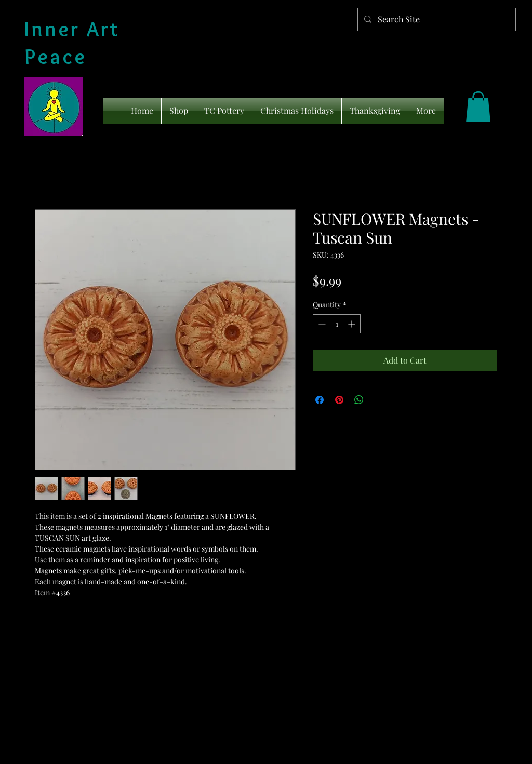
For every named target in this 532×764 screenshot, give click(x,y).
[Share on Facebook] (320, 400)
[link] (478, 107)
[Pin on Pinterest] (339, 400)
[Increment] (353, 324)
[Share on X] (379, 400)
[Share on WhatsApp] (359, 400)
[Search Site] (436, 19)
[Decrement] (321, 324)
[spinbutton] (337, 324)
